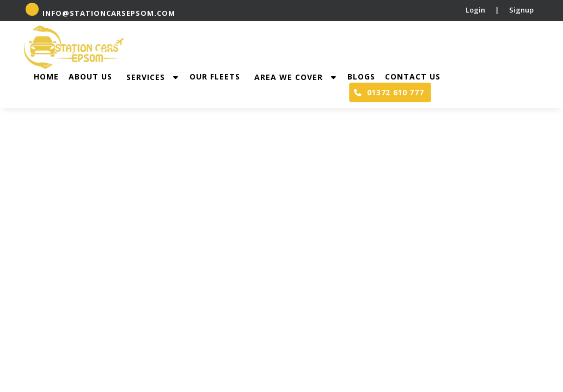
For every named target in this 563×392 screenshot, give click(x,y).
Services (155, 77)
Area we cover (298, 77)
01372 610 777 (388, 92)
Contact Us (413, 76)
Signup (521, 10)
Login (475, 10)
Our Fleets (215, 76)
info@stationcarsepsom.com (100, 10)
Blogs (361, 76)
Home (46, 76)
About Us (90, 76)
